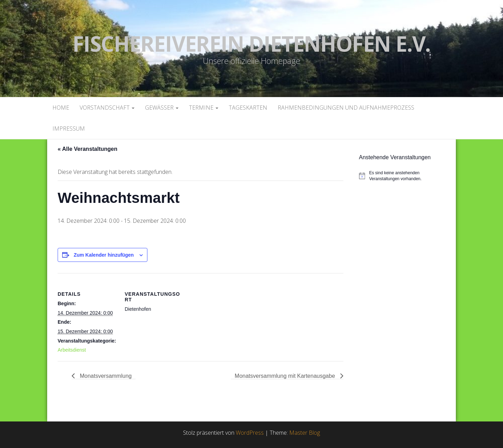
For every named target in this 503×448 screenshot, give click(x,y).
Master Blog (305, 433)
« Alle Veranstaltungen (88, 149)
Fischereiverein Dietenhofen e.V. (252, 44)
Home (61, 108)
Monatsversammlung (105, 376)
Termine (204, 108)
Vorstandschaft (107, 108)
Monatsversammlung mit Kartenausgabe (286, 376)
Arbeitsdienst (72, 350)
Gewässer (162, 108)
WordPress (250, 433)
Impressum (69, 128)
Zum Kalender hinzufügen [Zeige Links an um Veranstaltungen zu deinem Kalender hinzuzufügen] (104, 255)
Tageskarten (248, 108)
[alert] (405, 176)
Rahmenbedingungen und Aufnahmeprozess (346, 108)
